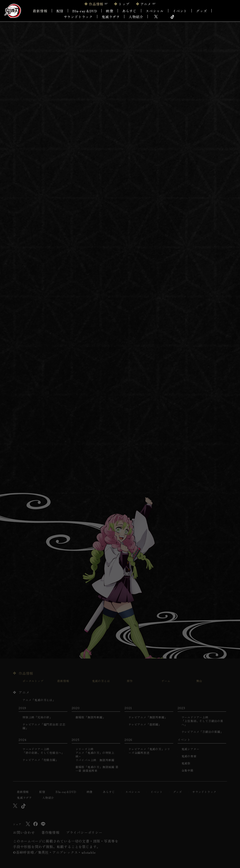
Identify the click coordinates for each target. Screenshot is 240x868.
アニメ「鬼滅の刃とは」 (39, 700)
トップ (124, 4)
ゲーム (166, 681)
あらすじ (129, 11)
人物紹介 (136, 17)
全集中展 (187, 771)
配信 (60, 11)
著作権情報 (50, 832)
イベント (156, 792)
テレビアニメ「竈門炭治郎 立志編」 (44, 726)
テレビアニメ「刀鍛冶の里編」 (202, 732)
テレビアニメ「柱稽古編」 (41, 760)
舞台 (199, 681)
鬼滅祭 (186, 763)
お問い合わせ (24, 832)
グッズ (201, 11)
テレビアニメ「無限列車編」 (148, 717)
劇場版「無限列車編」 (91, 717)
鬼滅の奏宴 (189, 756)
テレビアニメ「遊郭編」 (145, 725)
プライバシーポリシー (84, 832)
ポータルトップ (33, 681)
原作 (130, 681)
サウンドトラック (78, 17)
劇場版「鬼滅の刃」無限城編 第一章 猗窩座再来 (97, 769)
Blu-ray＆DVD (85, 11)
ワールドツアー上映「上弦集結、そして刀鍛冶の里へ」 (202, 721)
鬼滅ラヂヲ (111, 17)
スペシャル (155, 11)
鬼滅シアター (191, 749)
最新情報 (40, 11)
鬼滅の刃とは (101, 681)
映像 (110, 11)
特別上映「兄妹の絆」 (37, 717)
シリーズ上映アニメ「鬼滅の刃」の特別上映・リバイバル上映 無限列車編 (95, 755)
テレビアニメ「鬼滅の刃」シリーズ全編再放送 (149, 751)
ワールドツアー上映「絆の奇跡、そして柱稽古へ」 (43, 751)
